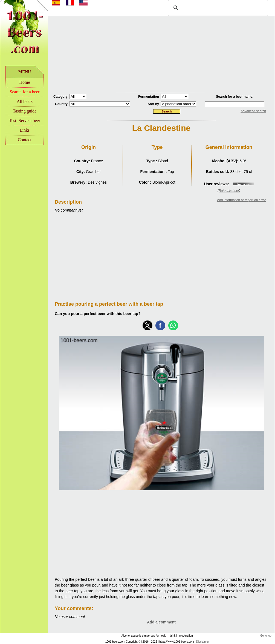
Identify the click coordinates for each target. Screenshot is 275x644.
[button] (147, 325)
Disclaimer (203, 642)
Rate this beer (229, 191)
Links (25, 130)
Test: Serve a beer (25, 121)
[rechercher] (217, 8)
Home (24, 82)
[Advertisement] (161, 54)
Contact (25, 140)
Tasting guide (25, 111)
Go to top (266, 636)
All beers (25, 101)
